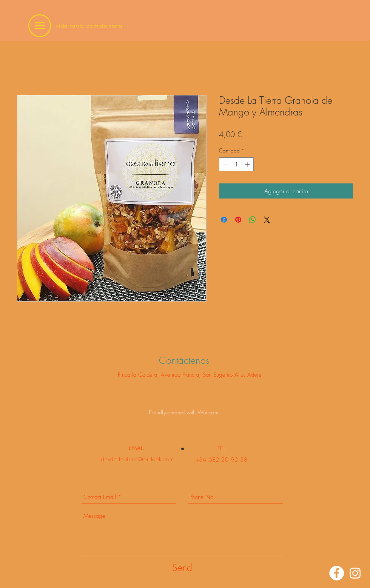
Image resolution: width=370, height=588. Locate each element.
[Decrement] (225, 164)
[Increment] (248, 164)
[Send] (182, 568)
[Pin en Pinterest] (238, 220)
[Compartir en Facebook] (224, 220)
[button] (40, 26)
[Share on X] (267, 220)
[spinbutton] (236, 164)
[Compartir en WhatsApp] (253, 220)
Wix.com (208, 412)
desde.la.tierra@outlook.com (137, 459)
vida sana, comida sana (89, 26)
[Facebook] (337, 573)
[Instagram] (355, 573)
